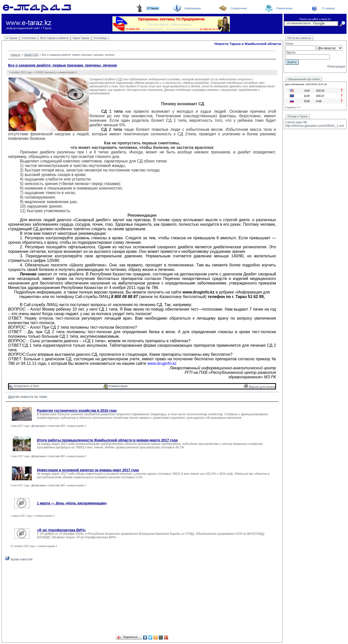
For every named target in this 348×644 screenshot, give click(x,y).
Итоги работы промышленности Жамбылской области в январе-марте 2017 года (107, 440)
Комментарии (116, 386)
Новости (15, 55)
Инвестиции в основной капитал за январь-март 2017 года (88, 470)
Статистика (29, 38)
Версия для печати (260, 387)
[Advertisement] (142, 599)
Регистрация (336, 67)
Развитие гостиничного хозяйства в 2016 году (77, 411)
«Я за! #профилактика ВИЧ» (61, 530)
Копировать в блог (24, 386)
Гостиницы (100, 38)
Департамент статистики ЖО (48, 426)
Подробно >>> (293, 107)
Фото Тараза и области (54, 38)
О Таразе (12, 38)
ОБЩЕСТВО (31, 55)
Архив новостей (19, 559)
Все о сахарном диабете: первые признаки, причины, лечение (62, 65)
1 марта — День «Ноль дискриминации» (72, 503)
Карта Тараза (81, 38)
